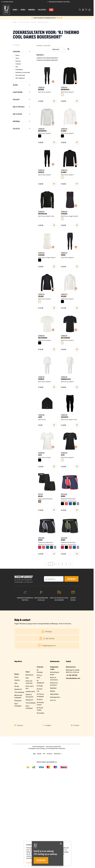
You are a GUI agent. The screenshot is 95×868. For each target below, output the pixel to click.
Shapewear (18, 700)
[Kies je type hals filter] (22, 107)
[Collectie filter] (22, 129)
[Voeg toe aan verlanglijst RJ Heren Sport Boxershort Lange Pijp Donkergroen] (77, 554)
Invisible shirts (30, 691)
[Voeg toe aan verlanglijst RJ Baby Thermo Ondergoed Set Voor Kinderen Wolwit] (54, 387)
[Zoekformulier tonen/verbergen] (80, 10)
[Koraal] (66, 504)
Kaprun (41, 89)
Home (15, 22)
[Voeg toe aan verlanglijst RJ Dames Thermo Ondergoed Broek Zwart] (77, 267)
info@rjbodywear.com (73, 678)
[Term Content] (61, 18)
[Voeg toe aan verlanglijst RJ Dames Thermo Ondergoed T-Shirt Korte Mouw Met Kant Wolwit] (54, 466)
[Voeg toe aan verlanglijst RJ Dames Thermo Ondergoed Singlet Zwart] (77, 225)
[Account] (83, 10)
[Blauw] (70, 504)
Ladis (40, 417)
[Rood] (40, 547)
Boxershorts (29, 675)
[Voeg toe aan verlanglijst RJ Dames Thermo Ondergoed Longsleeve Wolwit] (77, 308)
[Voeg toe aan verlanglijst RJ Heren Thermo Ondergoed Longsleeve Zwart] (77, 184)
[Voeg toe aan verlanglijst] (86, 10)
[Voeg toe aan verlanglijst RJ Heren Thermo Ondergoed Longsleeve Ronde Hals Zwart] (77, 101)
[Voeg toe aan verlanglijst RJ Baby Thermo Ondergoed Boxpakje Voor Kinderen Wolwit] (77, 387)
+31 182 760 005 (72, 675)
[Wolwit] (62, 95)
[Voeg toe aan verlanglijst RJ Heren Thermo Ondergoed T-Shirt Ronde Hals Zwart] (77, 349)
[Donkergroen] (74, 504)
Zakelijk (39, 754)
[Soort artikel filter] (22, 92)
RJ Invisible (40, 713)
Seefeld (41, 172)
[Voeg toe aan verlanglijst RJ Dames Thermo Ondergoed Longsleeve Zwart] (54, 308)
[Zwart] (40, 136)
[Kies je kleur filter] (22, 114)
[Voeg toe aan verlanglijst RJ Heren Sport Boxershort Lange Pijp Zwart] (54, 554)
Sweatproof (18, 689)
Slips (16, 683)
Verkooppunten (55, 697)
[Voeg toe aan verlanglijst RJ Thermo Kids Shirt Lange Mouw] (54, 225)
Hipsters (17, 680)
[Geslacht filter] (22, 99)
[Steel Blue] (78, 504)
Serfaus (41, 379)
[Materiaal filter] (22, 121)
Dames (17, 674)
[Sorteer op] (59, 49)
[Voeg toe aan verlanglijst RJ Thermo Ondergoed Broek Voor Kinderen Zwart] (77, 425)
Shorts (16, 677)
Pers (44, 754)
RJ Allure (40, 699)
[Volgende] (70, 564)
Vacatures (50, 754)
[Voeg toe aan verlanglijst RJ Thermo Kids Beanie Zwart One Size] (54, 425)
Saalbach (65, 417)
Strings (17, 686)
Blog (34, 754)
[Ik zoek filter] (22, 85)
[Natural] (40, 501)
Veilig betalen (54, 694)
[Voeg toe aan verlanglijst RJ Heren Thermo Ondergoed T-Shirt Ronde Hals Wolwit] (54, 349)
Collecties (40, 667)
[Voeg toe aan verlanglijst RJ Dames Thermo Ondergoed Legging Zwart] (54, 101)
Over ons (53, 700)
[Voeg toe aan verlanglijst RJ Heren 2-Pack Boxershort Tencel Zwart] (54, 510)
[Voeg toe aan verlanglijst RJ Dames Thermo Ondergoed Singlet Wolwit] (54, 267)
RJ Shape (40, 686)
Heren (28, 672)
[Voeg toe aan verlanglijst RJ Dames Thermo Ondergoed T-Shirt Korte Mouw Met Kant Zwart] (77, 466)
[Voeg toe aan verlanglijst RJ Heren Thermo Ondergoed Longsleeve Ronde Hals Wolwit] (54, 142)
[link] (47, 564)
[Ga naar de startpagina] (6, 10)
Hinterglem (43, 214)
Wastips (53, 691)
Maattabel (53, 688)
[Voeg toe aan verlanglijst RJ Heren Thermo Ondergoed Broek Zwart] (54, 184)
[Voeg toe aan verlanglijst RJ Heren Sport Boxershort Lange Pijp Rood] (77, 510)
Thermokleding (19, 692)
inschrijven (71, 579)
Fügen (63, 255)
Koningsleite (66, 379)
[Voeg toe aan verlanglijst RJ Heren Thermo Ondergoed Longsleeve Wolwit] (77, 142)
